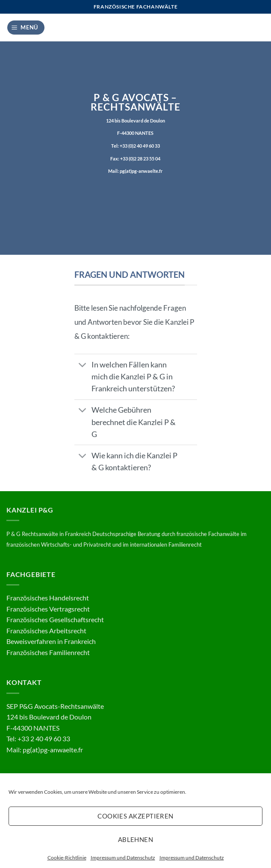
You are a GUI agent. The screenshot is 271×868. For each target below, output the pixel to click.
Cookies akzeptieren (135, 816)
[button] (26, 28)
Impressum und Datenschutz (123, 858)
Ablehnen (136, 839)
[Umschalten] (83, 366)
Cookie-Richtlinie (67, 858)
